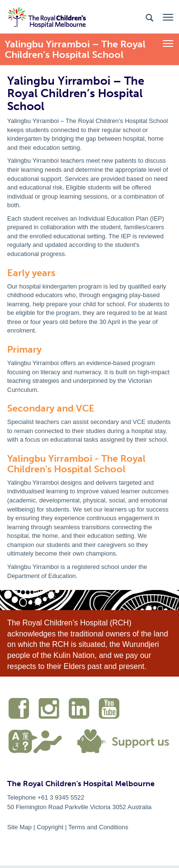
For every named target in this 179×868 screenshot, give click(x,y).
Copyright (50, 827)
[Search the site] (149, 17)
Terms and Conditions (98, 827)
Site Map (19, 827)
